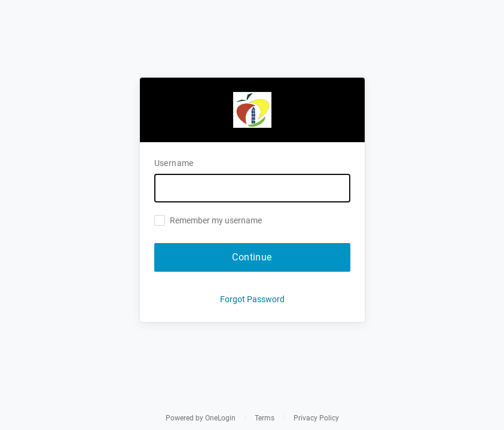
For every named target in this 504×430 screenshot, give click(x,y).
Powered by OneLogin (201, 418)
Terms (265, 418)
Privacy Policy (316, 418)
